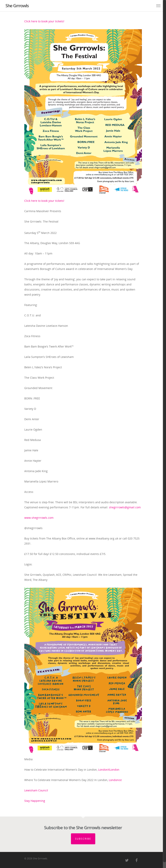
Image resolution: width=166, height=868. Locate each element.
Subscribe (83, 839)
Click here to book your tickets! (44, 21)
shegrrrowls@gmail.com (125, 507)
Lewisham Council (36, 790)
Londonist (115, 780)
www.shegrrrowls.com (39, 518)
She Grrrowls (17, 5)
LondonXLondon (109, 770)
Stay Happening (35, 801)
